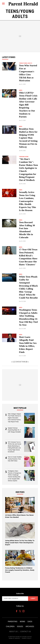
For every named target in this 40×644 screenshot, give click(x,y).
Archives (30, 626)
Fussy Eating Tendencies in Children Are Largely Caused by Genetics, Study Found (20, 570)
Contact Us (26, 632)
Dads (30, 622)
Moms (22, 622)
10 (26, 362)
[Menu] (3, 4)
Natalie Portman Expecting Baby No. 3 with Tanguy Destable (14, 430)
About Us (13, 632)
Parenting (13, 622)
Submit (33, 598)
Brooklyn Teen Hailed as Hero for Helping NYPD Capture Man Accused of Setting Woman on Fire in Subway (28, 138)
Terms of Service (14, 638)
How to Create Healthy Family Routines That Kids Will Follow (15, 459)
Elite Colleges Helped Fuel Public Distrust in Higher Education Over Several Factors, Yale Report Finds (14, 418)
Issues (20, 626)
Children (10, 626)
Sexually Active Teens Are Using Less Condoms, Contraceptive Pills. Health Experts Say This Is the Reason (27, 201)
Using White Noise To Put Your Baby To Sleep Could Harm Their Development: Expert (20, 543)
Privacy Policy (27, 638)
